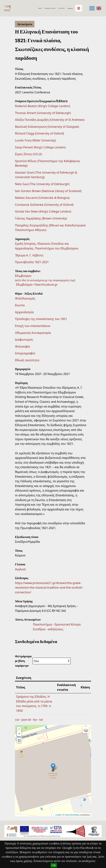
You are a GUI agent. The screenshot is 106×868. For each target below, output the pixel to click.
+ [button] (19, 729)
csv (17, 720)
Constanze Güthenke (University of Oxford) (44, 205)
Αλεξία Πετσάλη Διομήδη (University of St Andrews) (50, 120)
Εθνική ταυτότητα (27, 360)
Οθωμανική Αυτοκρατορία (33, 333)
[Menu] (79, 8)
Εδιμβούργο (23, 276)
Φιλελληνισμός (25, 298)
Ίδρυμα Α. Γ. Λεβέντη (29, 255)
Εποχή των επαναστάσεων (33, 326)
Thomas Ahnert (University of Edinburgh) (43, 113)
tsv (35, 720)
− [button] (19, 734)
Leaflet (58, 815)
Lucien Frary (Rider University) (35, 140)
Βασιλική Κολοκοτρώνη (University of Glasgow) (47, 127)
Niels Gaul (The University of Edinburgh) (42, 184)
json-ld (26, 720)
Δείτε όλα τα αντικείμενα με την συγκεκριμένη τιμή (45, 280)
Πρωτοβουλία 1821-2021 (32, 262)
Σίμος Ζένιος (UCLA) (28, 154)
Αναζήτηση (70, 8)
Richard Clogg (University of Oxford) (39, 133)
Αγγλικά (20, 569)
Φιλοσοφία (22, 346)
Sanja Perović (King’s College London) (40, 147)
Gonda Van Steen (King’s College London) (43, 211)
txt (41, 720)
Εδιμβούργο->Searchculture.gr (37, 285)
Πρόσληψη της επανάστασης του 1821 (41, 319)
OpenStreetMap (72, 815)
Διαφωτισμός (24, 340)
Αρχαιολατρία (24, 312)
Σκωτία (20, 305)
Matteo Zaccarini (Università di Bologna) (42, 198)
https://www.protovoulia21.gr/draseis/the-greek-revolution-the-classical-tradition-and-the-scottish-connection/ (49, 588)
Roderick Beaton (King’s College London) (42, 106)
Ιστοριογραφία (25, 353)
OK (54, 865)
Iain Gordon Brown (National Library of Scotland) (48, 191)
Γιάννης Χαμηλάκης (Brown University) (41, 218)
